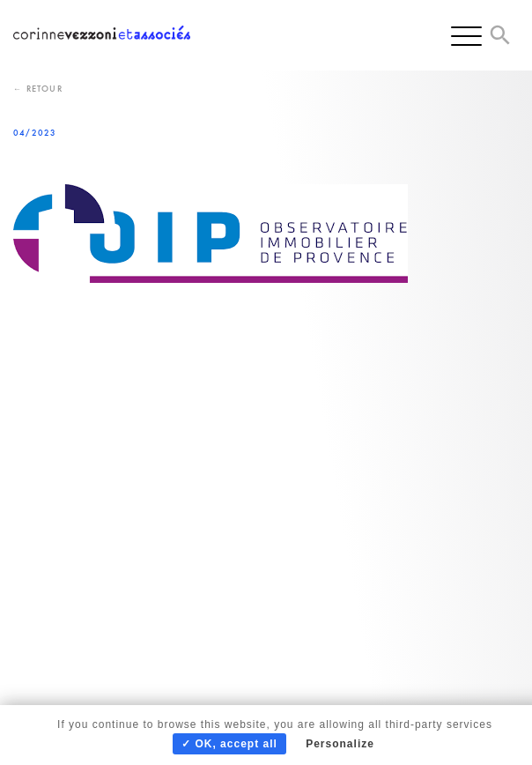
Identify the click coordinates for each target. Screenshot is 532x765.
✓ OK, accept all (229, 744)
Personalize (340, 744)
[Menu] (466, 35)
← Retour (38, 89)
